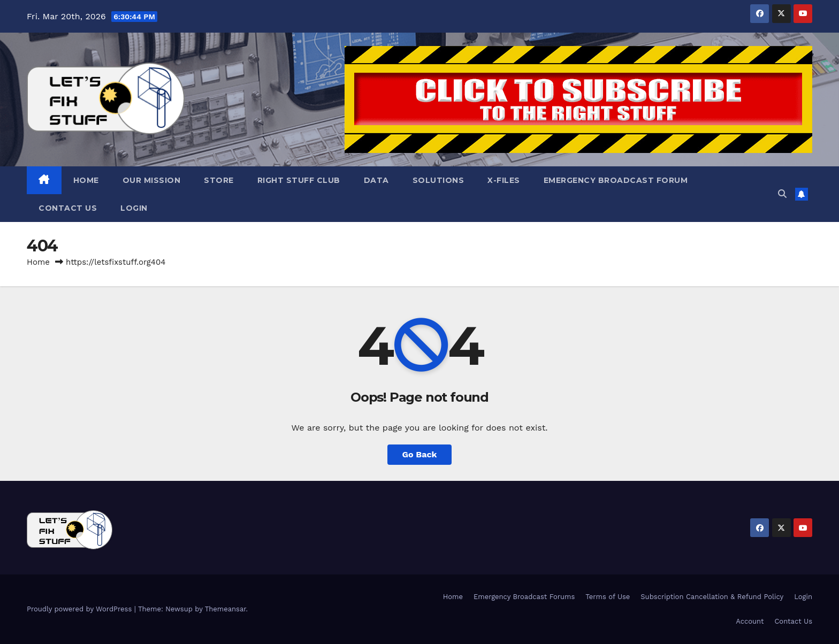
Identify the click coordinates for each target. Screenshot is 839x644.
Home (86, 180)
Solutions (438, 180)
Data (376, 180)
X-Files (504, 180)
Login (134, 208)
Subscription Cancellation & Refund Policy (712, 597)
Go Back (420, 454)
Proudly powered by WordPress (81, 609)
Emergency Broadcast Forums (524, 597)
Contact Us (68, 208)
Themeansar (226, 609)
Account (750, 621)
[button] (782, 194)
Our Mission (152, 180)
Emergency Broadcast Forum (616, 180)
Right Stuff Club (299, 180)
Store (219, 180)
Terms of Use (608, 597)
